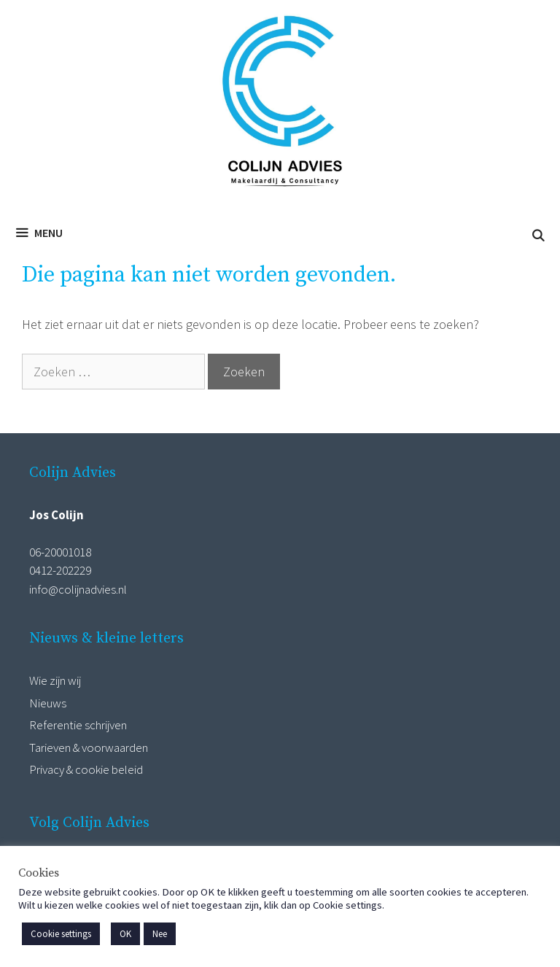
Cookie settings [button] (61, 934)
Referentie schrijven (78, 725)
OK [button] (125, 934)
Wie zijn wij (55, 680)
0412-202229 (60, 570)
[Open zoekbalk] (538, 236)
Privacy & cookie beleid (86, 769)
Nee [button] (160, 934)
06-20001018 (60, 552)
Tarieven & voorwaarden (89, 747)
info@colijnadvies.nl (78, 589)
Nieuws (48, 703)
